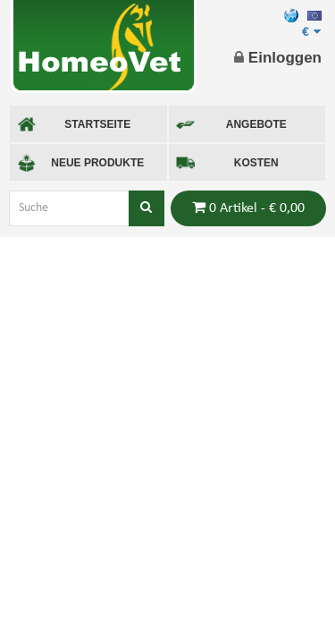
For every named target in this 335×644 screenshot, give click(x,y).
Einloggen (278, 58)
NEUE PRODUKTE (80, 163)
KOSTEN (227, 163)
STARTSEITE (74, 125)
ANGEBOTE (231, 125)
